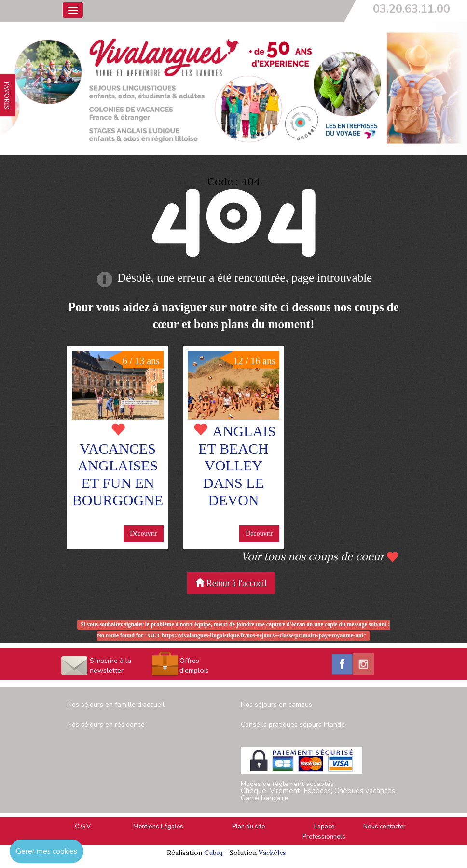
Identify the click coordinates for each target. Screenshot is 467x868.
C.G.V (83, 827)
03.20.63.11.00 (412, 9)
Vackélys (272, 853)
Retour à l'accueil (231, 583)
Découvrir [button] (144, 533)
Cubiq (213, 853)
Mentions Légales (158, 827)
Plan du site (248, 827)
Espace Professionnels (324, 832)
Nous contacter (385, 827)
